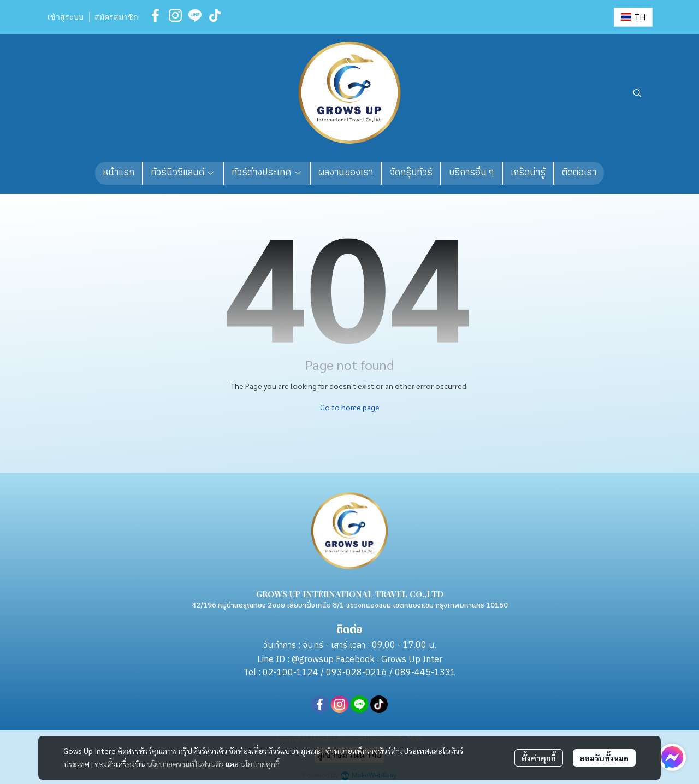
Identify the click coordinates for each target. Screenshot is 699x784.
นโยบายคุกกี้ (260, 764)
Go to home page (350, 407)
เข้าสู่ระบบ (66, 17)
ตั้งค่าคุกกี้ (539, 758)
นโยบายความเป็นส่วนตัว (185, 764)
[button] (633, 17)
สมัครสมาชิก (116, 17)
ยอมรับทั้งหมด (604, 758)
